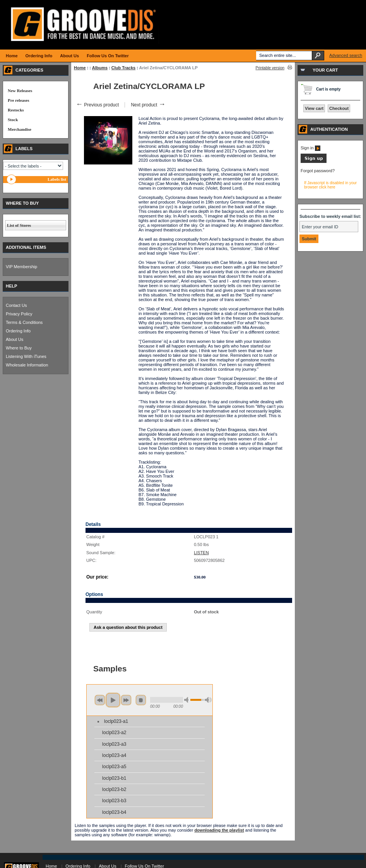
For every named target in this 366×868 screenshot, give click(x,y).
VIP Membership (21, 267)
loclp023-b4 (114, 812)
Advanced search (346, 55)
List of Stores (19, 225)
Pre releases (18, 100)
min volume (188, 700)
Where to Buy (19, 348)
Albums (100, 68)
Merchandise (20, 129)
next (126, 700)
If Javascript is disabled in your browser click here (330, 185)
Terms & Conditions (24, 322)
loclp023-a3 (114, 744)
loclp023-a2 (114, 733)
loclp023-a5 (114, 767)
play (113, 700)
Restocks (16, 110)
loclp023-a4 (114, 755)
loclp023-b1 (114, 778)
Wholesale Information (27, 365)
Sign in (310, 148)
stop (141, 700)
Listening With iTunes (26, 356)
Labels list (57, 179)
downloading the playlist (219, 830)
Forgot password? (318, 171)
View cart (314, 108)
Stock (13, 120)
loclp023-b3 (114, 801)
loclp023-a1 (116, 721)
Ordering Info (18, 331)
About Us (15, 339)
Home (80, 68)
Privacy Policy (19, 314)
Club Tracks (123, 68)
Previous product (97, 105)
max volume (208, 700)
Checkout (339, 108)
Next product (148, 105)
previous (100, 700)
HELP (11, 286)
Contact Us (16, 305)
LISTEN (201, 553)
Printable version (270, 68)
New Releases (20, 91)
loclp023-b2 (114, 789)
